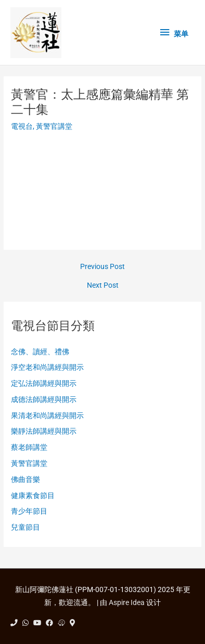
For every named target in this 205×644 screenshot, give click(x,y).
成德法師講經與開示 (44, 399)
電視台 (22, 126)
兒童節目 (25, 527)
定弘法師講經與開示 (44, 383)
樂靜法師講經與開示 (44, 431)
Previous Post (102, 267)
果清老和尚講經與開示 (47, 415)
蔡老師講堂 (29, 447)
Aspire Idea (127, 602)
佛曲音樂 (25, 479)
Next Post (103, 286)
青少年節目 (29, 511)
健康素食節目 (33, 495)
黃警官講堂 (54, 126)
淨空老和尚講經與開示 (47, 367)
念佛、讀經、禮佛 (40, 352)
